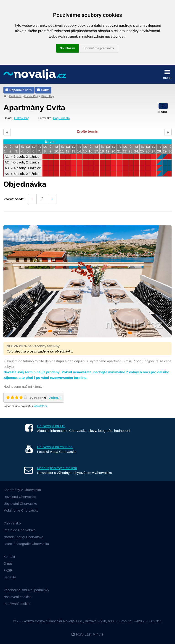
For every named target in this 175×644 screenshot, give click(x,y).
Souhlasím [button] (68, 48)
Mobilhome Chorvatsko (21, 510)
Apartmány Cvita (34, 107)
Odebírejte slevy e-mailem (57, 468)
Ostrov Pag (31, 96)
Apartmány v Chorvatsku (22, 490)
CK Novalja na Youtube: (55, 447)
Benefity (10, 577)
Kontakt (9, 557)
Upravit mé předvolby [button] (99, 48)
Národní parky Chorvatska (23, 537)
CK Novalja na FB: (51, 426)
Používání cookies (17, 604)
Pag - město (61, 118)
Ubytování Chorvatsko (20, 504)
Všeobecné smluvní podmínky (26, 590)
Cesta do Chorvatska (19, 530)
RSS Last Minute (87, 634)
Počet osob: (14, 199)
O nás (8, 563)
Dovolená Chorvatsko (20, 497)
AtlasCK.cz (41, 406)
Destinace (15, 96)
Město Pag (47, 96)
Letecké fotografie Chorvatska (26, 544)
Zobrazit (55, 398)
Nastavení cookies (17, 597)
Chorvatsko (12, 523)
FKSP (8, 570)
